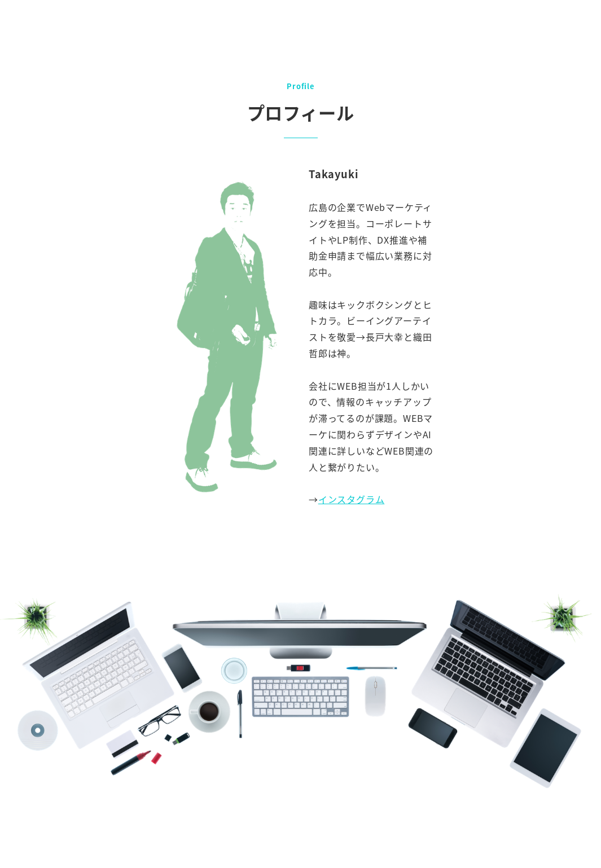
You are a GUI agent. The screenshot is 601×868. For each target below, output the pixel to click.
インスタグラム (352, 499)
